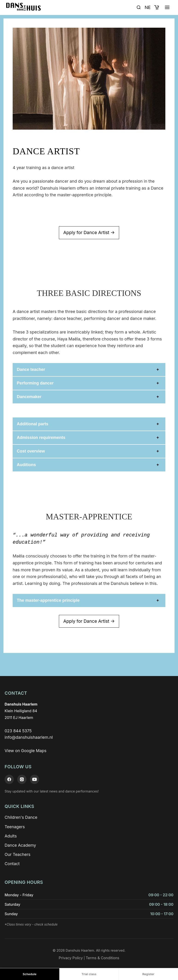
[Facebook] (9, 779)
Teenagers (15, 827)
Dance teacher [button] (31, 369)
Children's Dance (21, 817)
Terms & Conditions (103, 958)
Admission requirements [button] (41, 438)
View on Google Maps (26, 751)
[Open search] (139, 7)
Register (148, 974)
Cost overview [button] (31, 451)
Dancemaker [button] (29, 397)
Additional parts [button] (33, 424)
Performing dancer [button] (35, 383)
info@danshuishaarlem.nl (29, 737)
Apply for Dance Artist (89, 233)
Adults (11, 836)
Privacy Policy (71, 958)
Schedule (30, 974)
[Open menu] (167, 7)
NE (148, 7)
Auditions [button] (26, 465)
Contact (12, 864)
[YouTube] (34, 779)
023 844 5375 (18, 731)
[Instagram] (22, 779)
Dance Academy (20, 845)
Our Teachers (17, 854)
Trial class (89, 974)
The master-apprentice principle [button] (48, 600)
